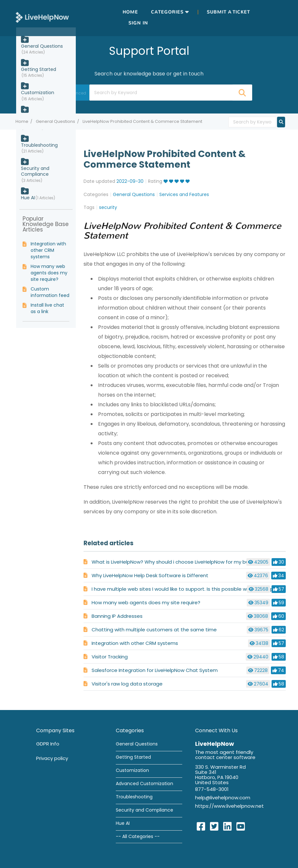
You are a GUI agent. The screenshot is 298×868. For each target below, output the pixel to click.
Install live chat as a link (47, 308)
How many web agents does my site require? (146, 602)
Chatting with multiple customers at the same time (154, 630)
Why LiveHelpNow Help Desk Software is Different (150, 575)
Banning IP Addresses (117, 616)
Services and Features (184, 194)
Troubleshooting (39, 145)
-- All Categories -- (138, 836)
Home (130, 12)
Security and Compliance (35, 171)
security (108, 207)
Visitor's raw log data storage (127, 684)
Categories (167, 12)
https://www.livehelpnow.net (229, 806)
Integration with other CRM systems (135, 643)
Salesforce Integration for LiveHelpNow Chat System (155, 670)
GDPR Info (48, 744)
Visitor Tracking (110, 657)
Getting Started (39, 69)
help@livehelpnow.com (223, 798)
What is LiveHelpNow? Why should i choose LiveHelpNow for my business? (179, 562)
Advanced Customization (144, 784)
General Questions (55, 121)
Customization (38, 93)
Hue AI (28, 198)
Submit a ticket (228, 12)
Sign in (138, 23)
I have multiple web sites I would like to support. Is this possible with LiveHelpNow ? (190, 589)
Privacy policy (52, 758)
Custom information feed (50, 292)
